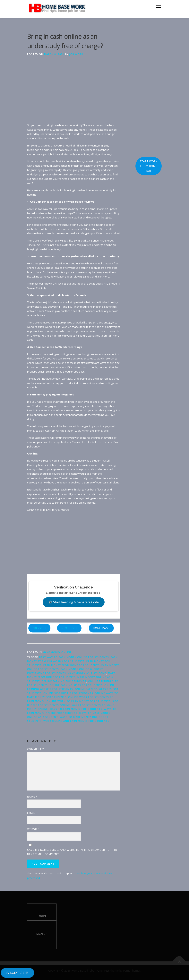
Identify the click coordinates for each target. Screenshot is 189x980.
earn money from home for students (72, 665)
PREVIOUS (39, 628)
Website (33, 829)
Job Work (76, 54)
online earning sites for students (76, 685)
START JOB (17, 973)
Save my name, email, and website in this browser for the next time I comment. (73, 852)
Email (33, 813)
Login (42, 916)
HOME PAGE (101, 628)
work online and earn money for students (76, 721)
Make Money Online (57, 652)
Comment (36, 749)
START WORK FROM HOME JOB (149, 166)
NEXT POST (69, 628)
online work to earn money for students (79, 701)
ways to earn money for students (76, 709)
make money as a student (87, 673)
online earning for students (64, 681)
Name (32, 797)
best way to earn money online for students (74, 657)
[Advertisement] (74, 96)
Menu (159, 7)
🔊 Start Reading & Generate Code (74, 602)
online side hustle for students (68, 693)
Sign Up (42, 934)
